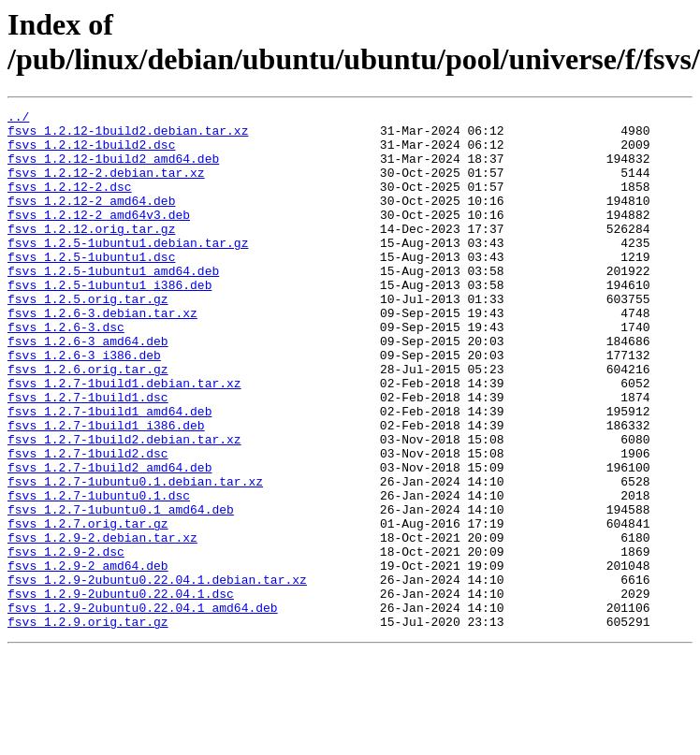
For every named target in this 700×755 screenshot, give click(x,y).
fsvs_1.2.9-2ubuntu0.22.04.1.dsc (121, 691)
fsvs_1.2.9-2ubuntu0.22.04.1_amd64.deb (143, 708)
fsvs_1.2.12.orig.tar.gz (91, 254)
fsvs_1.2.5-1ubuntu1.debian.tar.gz (128, 270)
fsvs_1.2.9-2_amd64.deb (88, 658)
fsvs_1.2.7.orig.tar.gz (88, 607)
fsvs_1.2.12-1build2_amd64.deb (113, 169)
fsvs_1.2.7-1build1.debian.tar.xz (124, 439)
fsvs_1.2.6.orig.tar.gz (88, 422)
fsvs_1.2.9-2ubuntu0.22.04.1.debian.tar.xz (157, 675)
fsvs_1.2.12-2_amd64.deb (91, 220)
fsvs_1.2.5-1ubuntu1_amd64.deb (113, 304)
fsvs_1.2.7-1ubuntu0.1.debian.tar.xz (135, 557)
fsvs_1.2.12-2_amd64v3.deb (99, 237)
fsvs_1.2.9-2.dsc (66, 641)
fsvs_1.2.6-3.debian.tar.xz (102, 355)
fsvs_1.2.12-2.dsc (70, 203)
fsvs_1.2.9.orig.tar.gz (88, 725)
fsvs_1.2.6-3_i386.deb (84, 405)
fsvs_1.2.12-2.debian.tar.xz (106, 186)
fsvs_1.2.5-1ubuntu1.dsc (91, 287)
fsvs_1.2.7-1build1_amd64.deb (109, 472)
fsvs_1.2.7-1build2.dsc (88, 523)
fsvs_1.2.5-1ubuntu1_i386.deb (109, 321)
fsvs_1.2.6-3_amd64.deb (88, 388)
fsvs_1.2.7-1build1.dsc (88, 456)
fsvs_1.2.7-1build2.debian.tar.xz (124, 506)
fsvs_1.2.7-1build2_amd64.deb (109, 540)
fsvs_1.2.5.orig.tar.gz (88, 338)
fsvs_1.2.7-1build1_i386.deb (106, 489)
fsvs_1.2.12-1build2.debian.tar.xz (128, 136)
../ (18, 119)
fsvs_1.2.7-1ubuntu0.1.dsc (99, 574)
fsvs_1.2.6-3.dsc (66, 371)
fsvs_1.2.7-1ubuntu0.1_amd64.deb (121, 590)
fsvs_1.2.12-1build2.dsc (91, 152)
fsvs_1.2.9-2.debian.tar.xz (102, 624)
